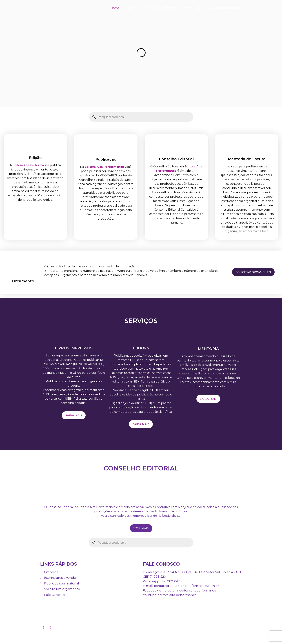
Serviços (151, 8)
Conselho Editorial (176, 8)
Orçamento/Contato (224, 8)
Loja (198, 8)
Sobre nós (132, 8)
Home (115, 8)
